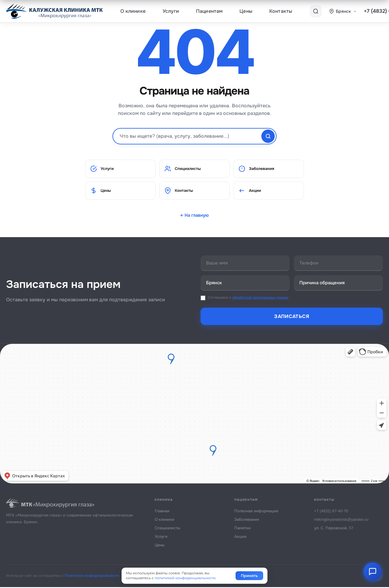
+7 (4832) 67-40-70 (331, 512)
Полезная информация (256, 512)
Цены (246, 11)
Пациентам (209, 11)
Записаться (292, 317)
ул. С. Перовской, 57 (334, 529)
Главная (162, 512)
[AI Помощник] (373, 572)
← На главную (194, 215)
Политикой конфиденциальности (92, 576)
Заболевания (256, 169)
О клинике (133, 11)
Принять (249, 576)
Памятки (243, 529)
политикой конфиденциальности (185, 578)
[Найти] (268, 136)
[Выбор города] (343, 11)
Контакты (281, 11)
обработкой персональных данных (260, 298)
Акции (250, 191)
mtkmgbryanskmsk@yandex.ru (341, 520)
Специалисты (183, 169)
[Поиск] (316, 11)
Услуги (171, 11)
